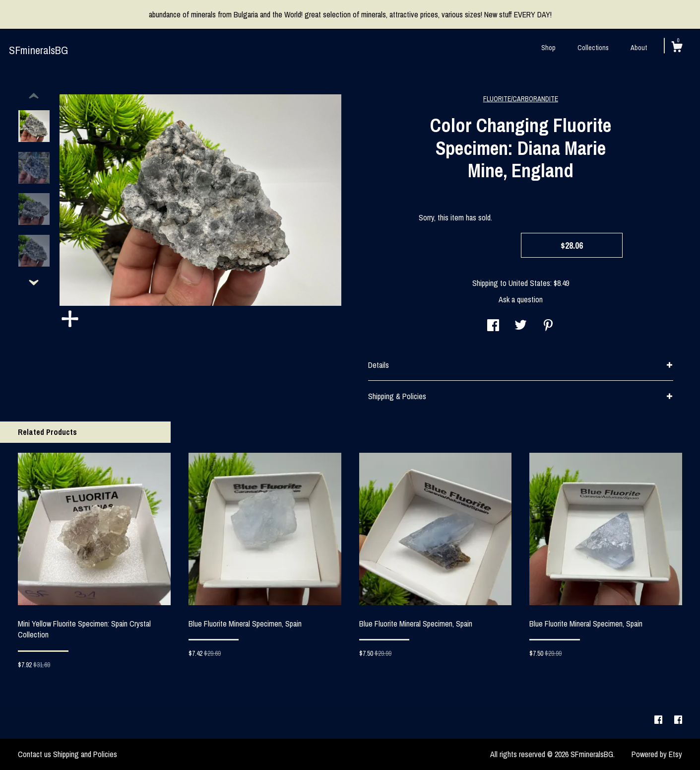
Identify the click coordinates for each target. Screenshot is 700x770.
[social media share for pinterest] (548, 326)
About (639, 48)
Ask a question (521, 299)
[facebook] (659, 720)
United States (529, 283)
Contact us (34, 754)
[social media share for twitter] (521, 326)
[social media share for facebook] (493, 326)
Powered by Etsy (657, 754)
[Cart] (677, 48)
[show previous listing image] (34, 96)
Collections (593, 48)
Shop (548, 48)
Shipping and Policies (85, 754)
